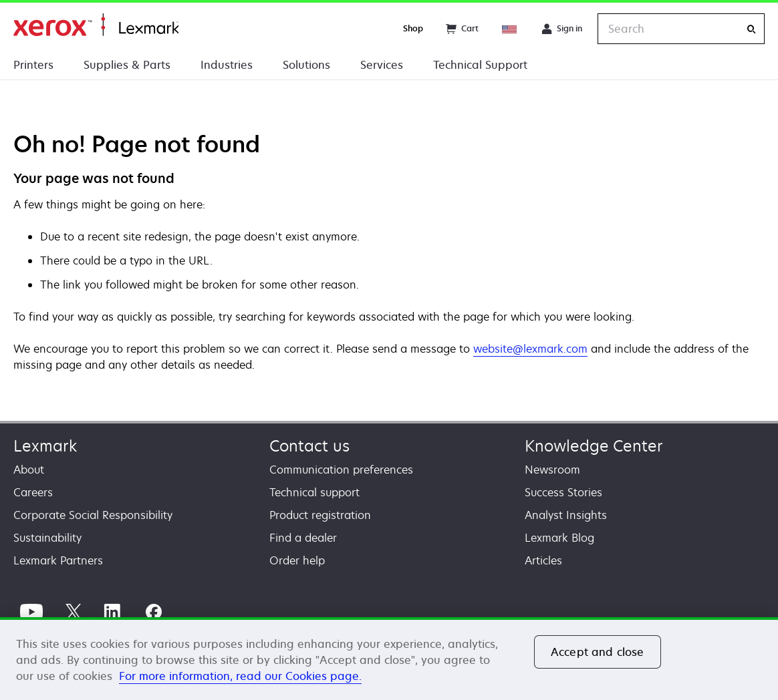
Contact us (309, 446)
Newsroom (552, 470)
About (29, 470)
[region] (389, 659)
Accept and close (598, 652)
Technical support (314, 492)
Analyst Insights (566, 515)
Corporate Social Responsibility (93, 515)
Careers (33, 492)
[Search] (751, 29)
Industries (227, 65)
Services (382, 65)
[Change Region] (510, 29)
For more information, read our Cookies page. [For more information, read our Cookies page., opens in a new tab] (240, 676)
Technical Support (480, 65)
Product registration (320, 515)
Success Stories (563, 492)
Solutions (306, 65)
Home (96, 25)
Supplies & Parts (127, 65)
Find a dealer (303, 538)
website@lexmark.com (530, 349)
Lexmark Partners (58, 560)
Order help (297, 560)
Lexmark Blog (559, 538)
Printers (33, 65)
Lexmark (45, 446)
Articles (543, 560)
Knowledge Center (594, 446)
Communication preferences (341, 470)
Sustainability (47, 538)
